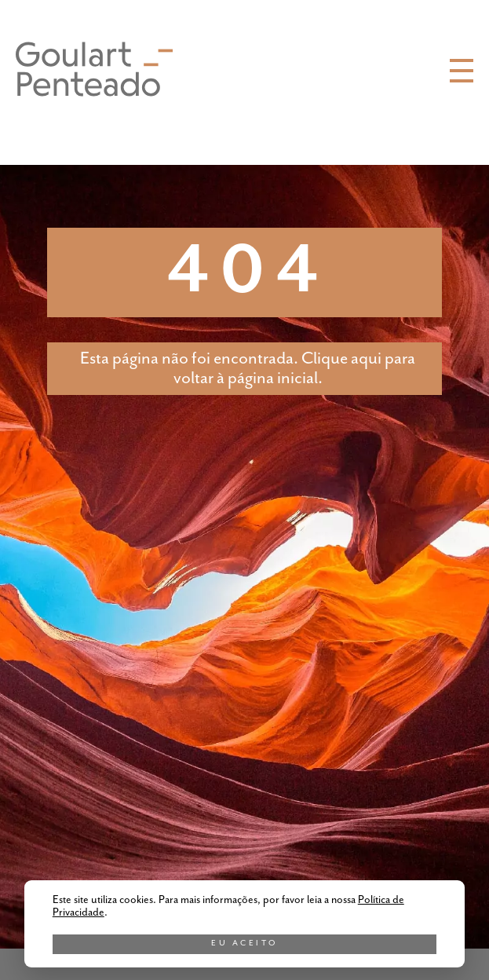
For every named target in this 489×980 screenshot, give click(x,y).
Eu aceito (244, 943)
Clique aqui (341, 358)
